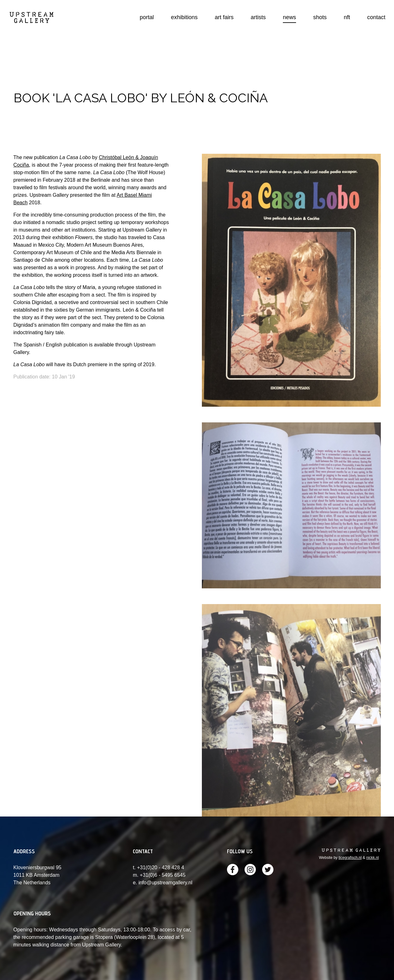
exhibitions (184, 17)
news (289, 17)
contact (376, 17)
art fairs (224, 17)
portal (147, 17)
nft (347, 17)
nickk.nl (372, 858)
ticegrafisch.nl (350, 858)
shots (320, 17)
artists (258, 17)
